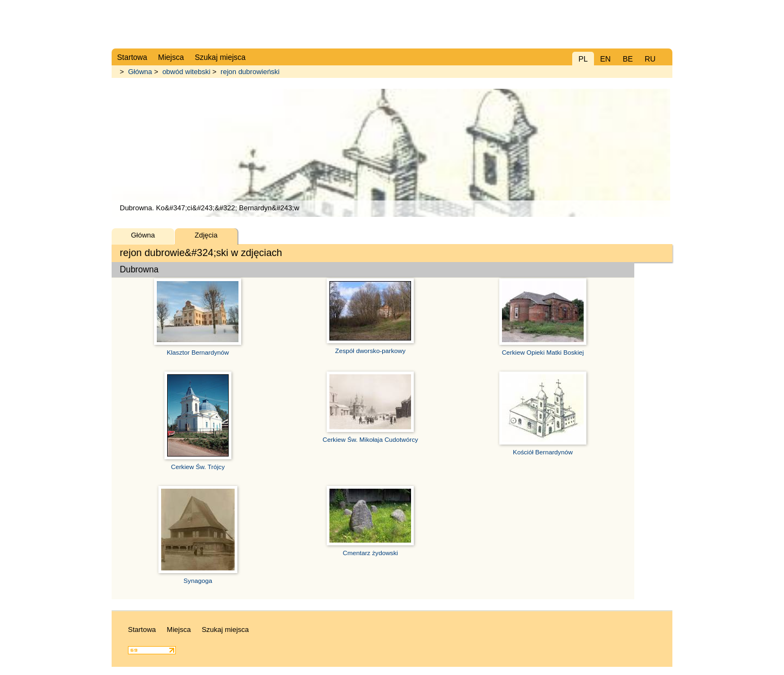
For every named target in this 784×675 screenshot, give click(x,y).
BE (628, 59)
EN (605, 59)
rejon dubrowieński (250, 72)
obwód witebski (186, 72)
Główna (140, 72)
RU (650, 59)
